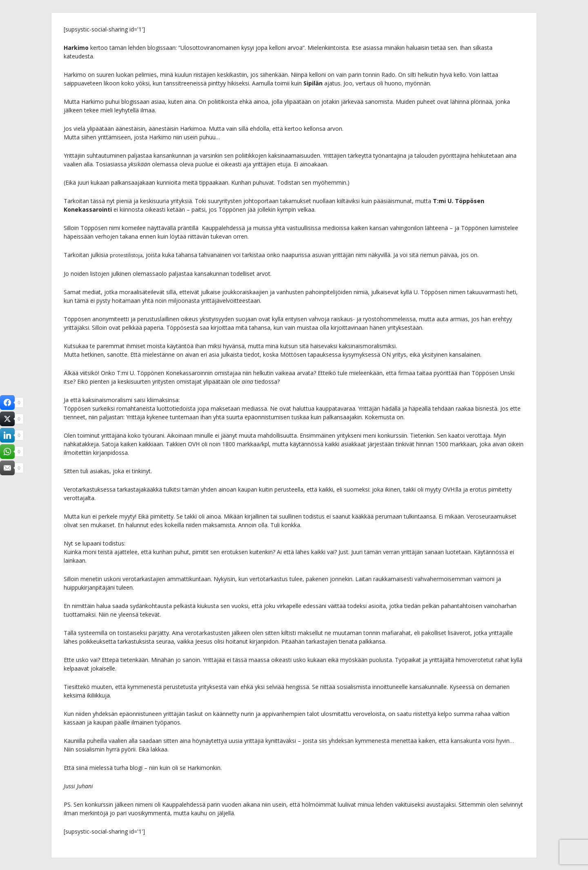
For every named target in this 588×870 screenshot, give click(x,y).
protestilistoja (128, 255)
